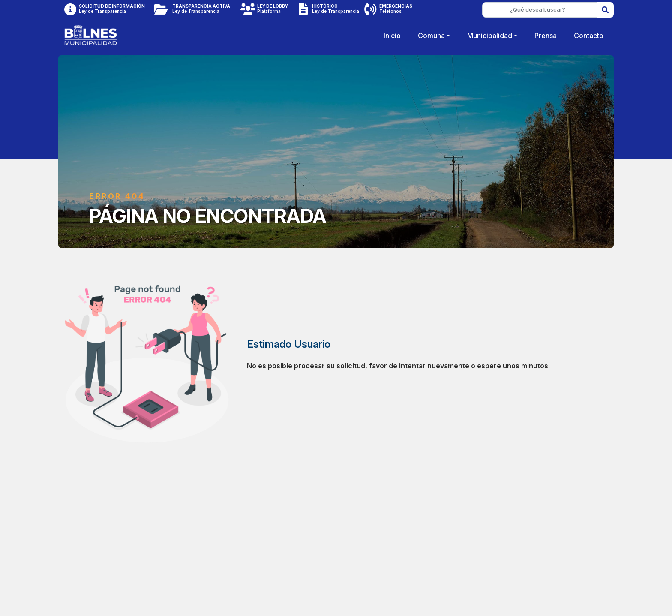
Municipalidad (490, 36)
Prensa (546, 36)
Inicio (392, 36)
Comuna (431, 36)
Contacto (589, 36)
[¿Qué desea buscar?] (540, 10)
